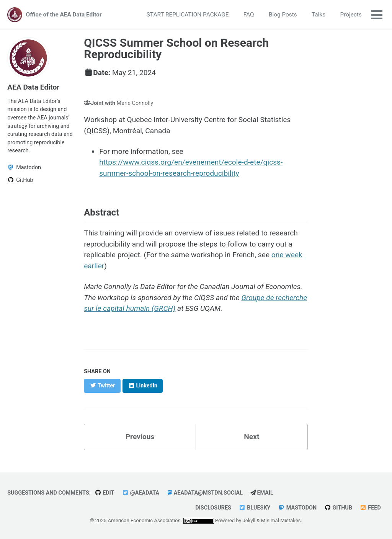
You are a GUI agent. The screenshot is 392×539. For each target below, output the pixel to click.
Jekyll (249, 520)
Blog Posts (283, 15)
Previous (140, 437)
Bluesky (255, 508)
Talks (318, 15)
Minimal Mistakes (281, 520)
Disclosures (213, 508)
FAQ (249, 15)
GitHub (338, 508)
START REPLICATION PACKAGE (188, 15)
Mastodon (297, 508)
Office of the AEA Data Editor (64, 15)
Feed (370, 508)
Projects (351, 15)
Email (262, 493)
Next (252, 437)
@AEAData (140, 493)
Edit (105, 493)
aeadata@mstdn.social (205, 493)
